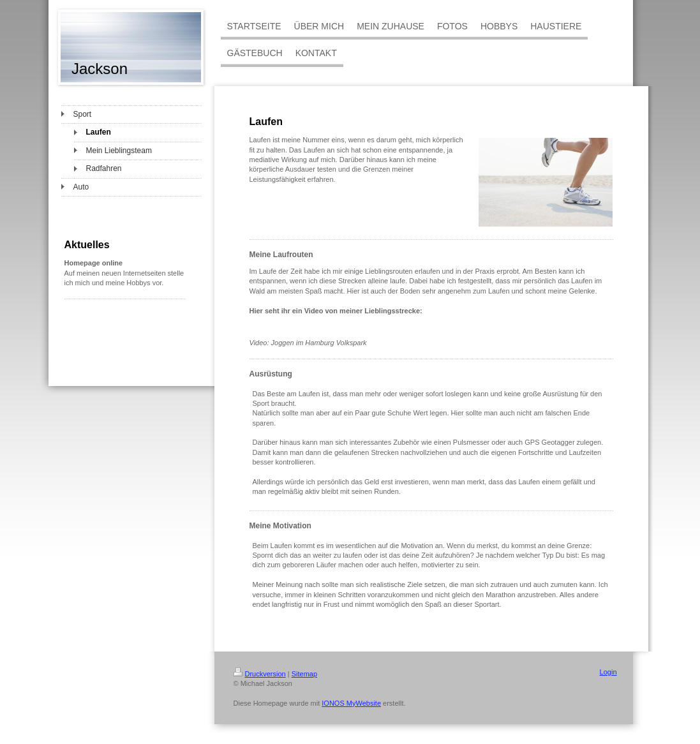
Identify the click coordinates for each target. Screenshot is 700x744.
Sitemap (304, 674)
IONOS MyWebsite (351, 703)
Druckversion (260, 674)
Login (608, 672)
